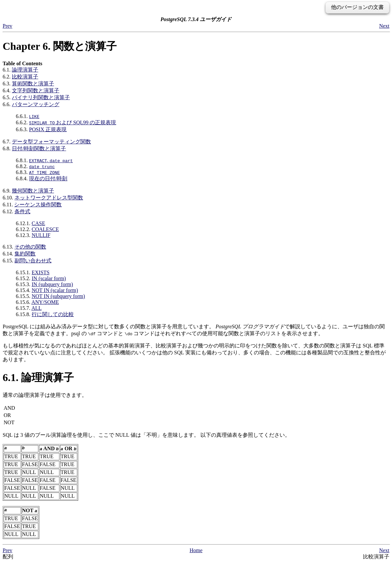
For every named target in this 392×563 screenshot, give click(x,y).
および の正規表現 (73, 122)
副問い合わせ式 (33, 261)
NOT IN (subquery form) (58, 296)
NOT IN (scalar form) (55, 290)
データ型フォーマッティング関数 (51, 142)
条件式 (22, 211)
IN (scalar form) (49, 278)
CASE (38, 223)
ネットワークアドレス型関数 (49, 198)
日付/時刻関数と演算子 (39, 148)
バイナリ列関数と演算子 (41, 97)
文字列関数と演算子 (36, 90)
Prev (7, 26)
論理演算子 (25, 70)
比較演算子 (25, 77)
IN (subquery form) (52, 284)
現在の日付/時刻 (48, 178)
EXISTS (41, 272)
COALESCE (45, 229)
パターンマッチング (36, 104)
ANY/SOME (45, 302)
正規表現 (48, 129)
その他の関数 (30, 247)
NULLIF (41, 235)
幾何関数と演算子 (33, 191)
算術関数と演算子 (33, 84)
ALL (36, 308)
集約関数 (25, 254)
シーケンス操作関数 (38, 205)
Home (196, 550)
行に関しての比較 (53, 314)
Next (384, 26)
